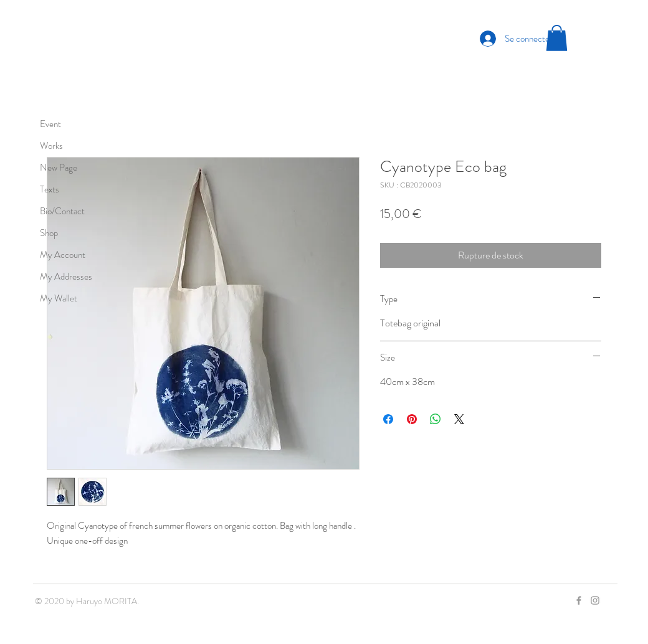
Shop (49, 233)
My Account (63, 255)
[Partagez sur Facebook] (388, 419)
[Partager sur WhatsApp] (436, 419)
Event (50, 124)
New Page (59, 168)
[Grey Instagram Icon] (595, 600)
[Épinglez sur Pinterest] (412, 419)
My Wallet (59, 298)
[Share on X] (459, 419)
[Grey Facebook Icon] (579, 600)
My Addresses (66, 277)
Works (51, 146)
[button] (557, 38)
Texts (50, 189)
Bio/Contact (62, 211)
